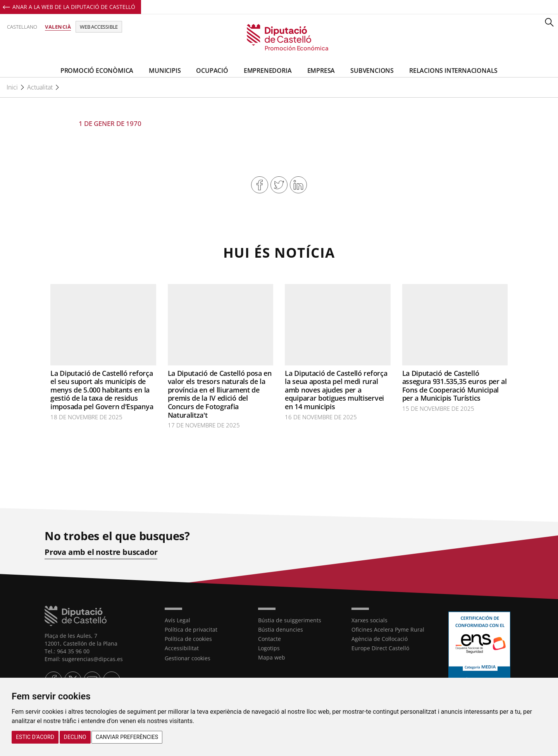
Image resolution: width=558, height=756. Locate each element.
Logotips (269, 648)
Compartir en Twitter (279, 185)
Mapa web (272, 657)
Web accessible (99, 27)
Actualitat (40, 87)
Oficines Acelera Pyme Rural (388, 629)
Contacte (270, 639)
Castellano (22, 27)
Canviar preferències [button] (127, 737)
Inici (12, 87)
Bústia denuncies (281, 629)
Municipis (165, 71)
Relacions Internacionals (453, 71)
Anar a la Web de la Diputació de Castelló (74, 7)
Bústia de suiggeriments (290, 620)
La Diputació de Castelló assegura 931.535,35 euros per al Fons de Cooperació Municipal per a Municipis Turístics (455, 386)
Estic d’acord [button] (35, 737)
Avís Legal (177, 620)
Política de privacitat (191, 629)
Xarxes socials (369, 620)
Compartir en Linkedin (298, 185)
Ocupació (212, 71)
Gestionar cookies (188, 658)
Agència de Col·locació (380, 639)
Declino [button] (75, 737)
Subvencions (372, 71)
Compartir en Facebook (260, 185)
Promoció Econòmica (97, 71)
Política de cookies (188, 639)
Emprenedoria (268, 71)
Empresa (321, 71)
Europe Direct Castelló (380, 648)
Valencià (58, 27)
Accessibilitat (182, 648)
